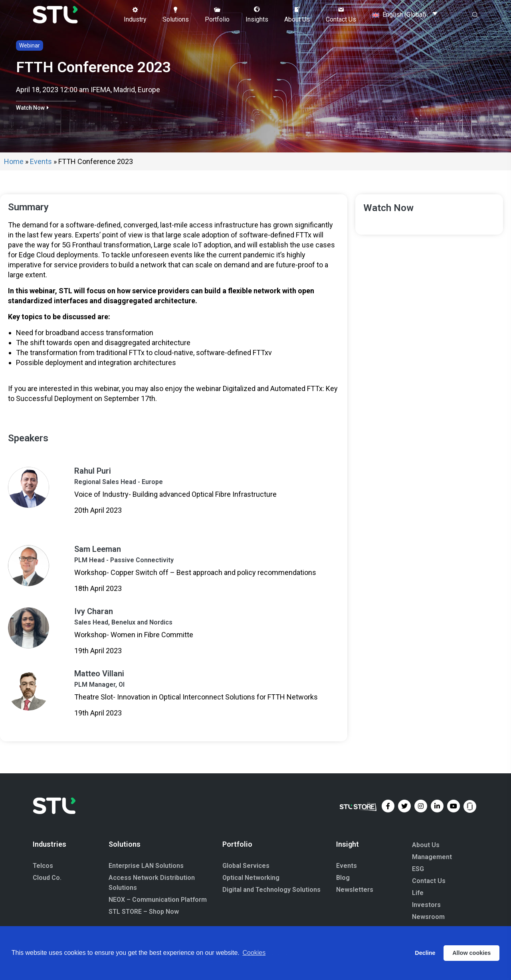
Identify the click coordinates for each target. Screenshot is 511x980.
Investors (426, 905)
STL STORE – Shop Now (144, 912)
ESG (418, 869)
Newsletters (355, 890)
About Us (426, 845)
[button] (135, 15)
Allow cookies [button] (471, 953)
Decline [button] (425, 953)
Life (418, 893)
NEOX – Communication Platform (158, 900)
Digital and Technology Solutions (271, 890)
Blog (343, 878)
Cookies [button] (254, 953)
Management (432, 857)
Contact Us (429, 881)
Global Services (246, 866)
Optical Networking (251, 878)
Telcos (43, 866)
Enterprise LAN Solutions (146, 866)
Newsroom (428, 917)
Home (14, 161)
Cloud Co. (47, 878)
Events (41, 161)
